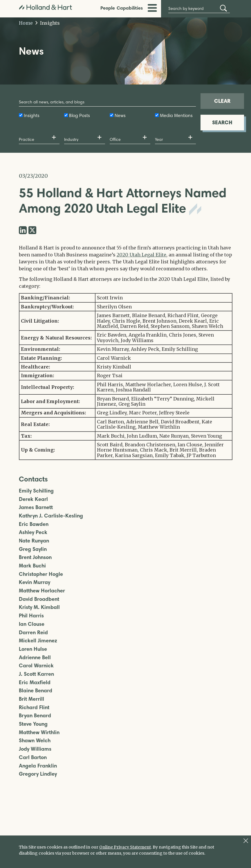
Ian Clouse (32, 624)
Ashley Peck (33, 532)
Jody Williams (35, 749)
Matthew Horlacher (42, 591)
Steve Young (33, 724)
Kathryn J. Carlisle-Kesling (51, 516)
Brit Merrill (31, 699)
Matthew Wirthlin (39, 733)
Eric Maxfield (35, 683)
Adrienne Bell (35, 658)
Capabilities (130, 8)
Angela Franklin (38, 766)
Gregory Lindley (38, 774)
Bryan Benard (35, 716)
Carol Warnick (36, 666)
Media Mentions (176, 115)
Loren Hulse (33, 649)
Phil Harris (31, 616)
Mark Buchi (32, 566)
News (120, 115)
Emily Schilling (36, 491)
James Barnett (36, 507)
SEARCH (222, 122)
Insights (48, 23)
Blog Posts (80, 115)
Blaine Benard (36, 691)
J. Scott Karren (36, 674)
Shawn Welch (35, 741)
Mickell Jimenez (38, 641)
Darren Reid (33, 633)
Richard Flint (34, 708)
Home (26, 23)
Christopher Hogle (41, 574)
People (108, 8)
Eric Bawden (34, 524)
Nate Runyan (34, 541)
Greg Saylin (33, 549)
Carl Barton (33, 758)
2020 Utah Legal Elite (141, 255)
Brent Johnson (35, 557)
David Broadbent (39, 599)
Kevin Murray (35, 582)
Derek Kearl (33, 499)
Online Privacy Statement (125, 847)
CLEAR (222, 101)
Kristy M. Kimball (39, 607)
